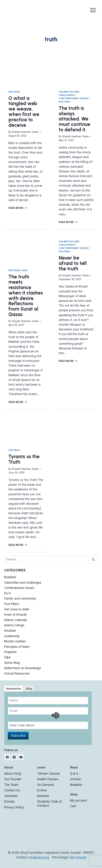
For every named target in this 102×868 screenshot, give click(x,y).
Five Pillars (12, 604)
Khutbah (14, 92)
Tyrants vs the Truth (24, 459)
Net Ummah (78, 857)
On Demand (45, 785)
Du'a (7, 593)
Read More (18, 208)
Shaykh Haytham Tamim (25, 132)
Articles (75, 779)
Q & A (74, 774)
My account (79, 800)
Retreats (43, 796)
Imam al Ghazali (15, 615)
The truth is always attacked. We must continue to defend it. (74, 119)
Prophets (10, 652)
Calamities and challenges (23, 583)
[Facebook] (7, 757)
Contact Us (12, 790)
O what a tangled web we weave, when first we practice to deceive (24, 112)
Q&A (25, 270)
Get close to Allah (17, 609)
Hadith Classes (48, 779)
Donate (9, 802)
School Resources (17, 674)
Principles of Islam (17, 647)
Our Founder (13, 779)
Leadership (12, 636)
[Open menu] (93, 10)
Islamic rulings (14, 625)
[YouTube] (21, 757)
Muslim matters (15, 641)
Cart (73, 806)
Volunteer (11, 796)
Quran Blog (12, 663)
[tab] (14, 689)
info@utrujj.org (39, 857)
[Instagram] (14, 757)
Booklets (10, 577)
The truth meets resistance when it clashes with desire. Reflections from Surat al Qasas (26, 296)
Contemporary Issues (73, 98)
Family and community (20, 598)
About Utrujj (13, 774)
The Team (11, 785)
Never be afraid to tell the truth (73, 263)
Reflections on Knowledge (23, 668)
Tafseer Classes (48, 774)
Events (42, 790)
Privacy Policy (14, 807)
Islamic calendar (16, 620)
